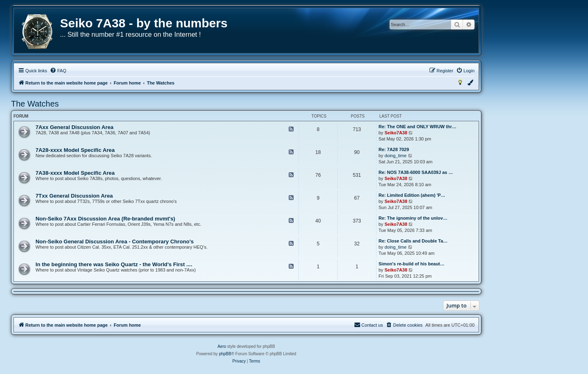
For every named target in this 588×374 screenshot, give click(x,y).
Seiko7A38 (396, 133)
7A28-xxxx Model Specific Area (75, 150)
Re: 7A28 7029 (394, 149)
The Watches (35, 104)
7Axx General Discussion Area (75, 127)
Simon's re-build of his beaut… (412, 264)
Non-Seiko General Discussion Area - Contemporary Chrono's (115, 242)
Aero (222, 346)
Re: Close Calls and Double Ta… (413, 241)
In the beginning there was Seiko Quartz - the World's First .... (114, 264)
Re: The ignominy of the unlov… (413, 218)
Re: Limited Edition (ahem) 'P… (412, 195)
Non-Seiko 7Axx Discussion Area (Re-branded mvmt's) (105, 219)
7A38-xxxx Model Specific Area (75, 173)
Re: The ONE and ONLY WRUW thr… (418, 127)
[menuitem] (58, 71)
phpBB (225, 354)
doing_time (396, 156)
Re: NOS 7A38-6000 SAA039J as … (416, 172)
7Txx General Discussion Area (74, 196)
